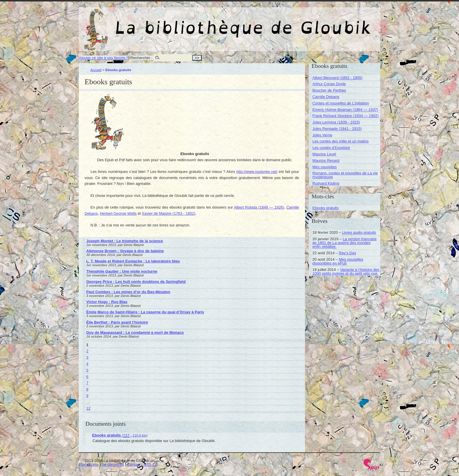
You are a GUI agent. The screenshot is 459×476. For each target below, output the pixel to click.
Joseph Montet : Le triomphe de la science (125, 241)
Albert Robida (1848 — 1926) (259, 207)
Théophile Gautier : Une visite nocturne (122, 271)
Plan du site (89, 464)
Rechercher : (141, 58)
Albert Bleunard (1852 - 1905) (337, 78)
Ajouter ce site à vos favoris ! (103, 58)
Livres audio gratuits (359, 232)
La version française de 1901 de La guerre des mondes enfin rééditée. (345, 243)
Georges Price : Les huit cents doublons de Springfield (136, 282)
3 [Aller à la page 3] (87, 357)
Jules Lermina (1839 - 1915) (336, 122)
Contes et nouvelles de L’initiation (341, 103)
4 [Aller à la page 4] (87, 364)
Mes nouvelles (324, 167)
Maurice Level (324, 154)
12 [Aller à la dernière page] (88, 408)
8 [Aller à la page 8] (87, 389)
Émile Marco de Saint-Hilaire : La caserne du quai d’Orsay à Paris (145, 312)
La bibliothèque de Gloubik (292, 23)
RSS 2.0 (150, 464)
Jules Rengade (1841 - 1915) (337, 129)
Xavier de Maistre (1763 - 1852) (169, 213)
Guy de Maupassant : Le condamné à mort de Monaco (135, 332)
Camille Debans (326, 97)
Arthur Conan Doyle (329, 84)
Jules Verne (322, 135)
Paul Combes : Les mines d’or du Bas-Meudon (128, 292)
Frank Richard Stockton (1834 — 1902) (345, 116)
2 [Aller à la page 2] (87, 351)
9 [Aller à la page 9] (87, 396)
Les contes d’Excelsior (331, 148)
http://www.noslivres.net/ (257, 172)
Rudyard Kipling (326, 183)
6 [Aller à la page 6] (87, 377)
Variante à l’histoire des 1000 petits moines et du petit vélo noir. (346, 271)
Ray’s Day (347, 253)
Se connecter (113, 464)
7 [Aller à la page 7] (87, 383)
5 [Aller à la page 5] (87, 370)
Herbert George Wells (118, 213)
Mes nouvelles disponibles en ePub (338, 261)
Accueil (96, 70)
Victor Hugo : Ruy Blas (107, 302)
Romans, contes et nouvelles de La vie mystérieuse (345, 175)
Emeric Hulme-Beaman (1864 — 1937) (345, 110)
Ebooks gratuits (326, 208)
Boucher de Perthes (329, 90)
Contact (134, 464)
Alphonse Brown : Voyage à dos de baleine (125, 251)
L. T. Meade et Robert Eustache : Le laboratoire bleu (133, 261)
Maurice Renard (326, 160)
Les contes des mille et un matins (340, 141)
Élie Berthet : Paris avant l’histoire (117, 322)
